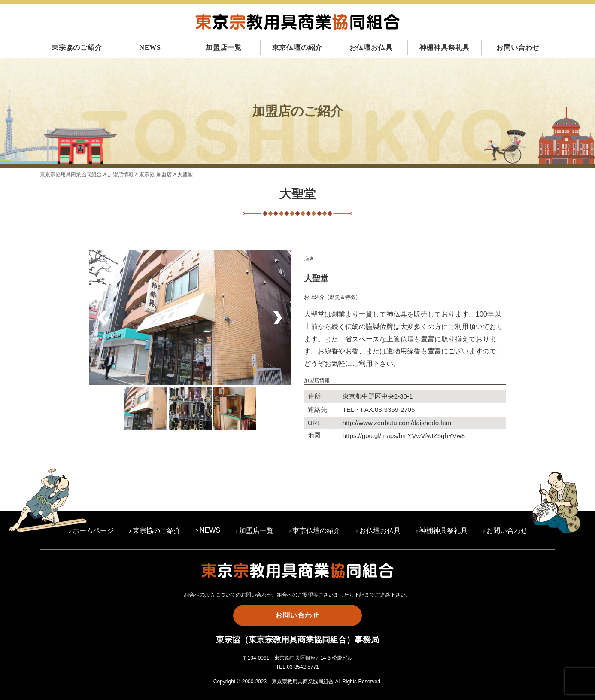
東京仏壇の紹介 (297, 47)
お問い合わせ (518, 47)
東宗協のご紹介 (77, 47)
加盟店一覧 (224, 47)
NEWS (150, 47)
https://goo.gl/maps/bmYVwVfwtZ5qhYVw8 (404, 436)
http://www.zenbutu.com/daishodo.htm (397, 423)
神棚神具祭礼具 (445, 47)
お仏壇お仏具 (371, 47)
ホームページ (93, 531)
